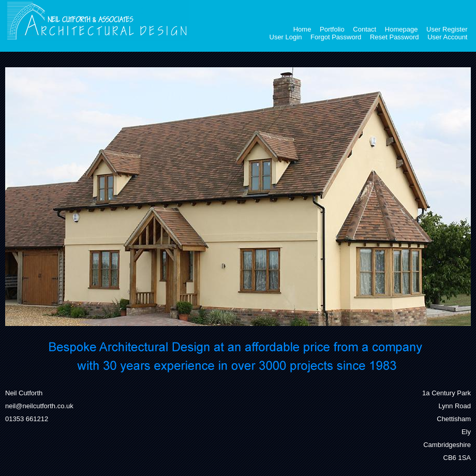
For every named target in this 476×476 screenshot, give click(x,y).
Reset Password (395, 37)
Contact (365, 29)
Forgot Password (336, 37)
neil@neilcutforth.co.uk (39, 406)
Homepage (401, 29)
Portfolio (332, 29)
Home (302, 29)
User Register (447, 29)
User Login (286, 37)
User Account (447, 37)
